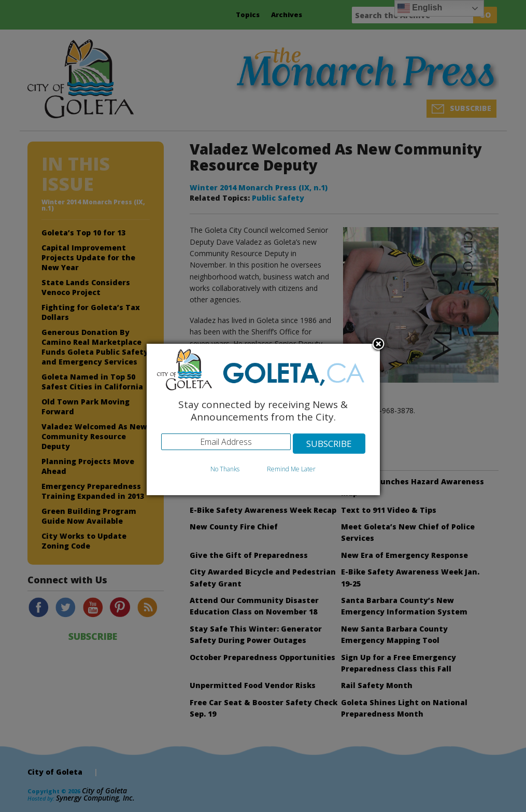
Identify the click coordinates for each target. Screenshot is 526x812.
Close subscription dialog (378, 345)
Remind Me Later (291, 470)
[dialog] (263, 420)
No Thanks (225, 470)
